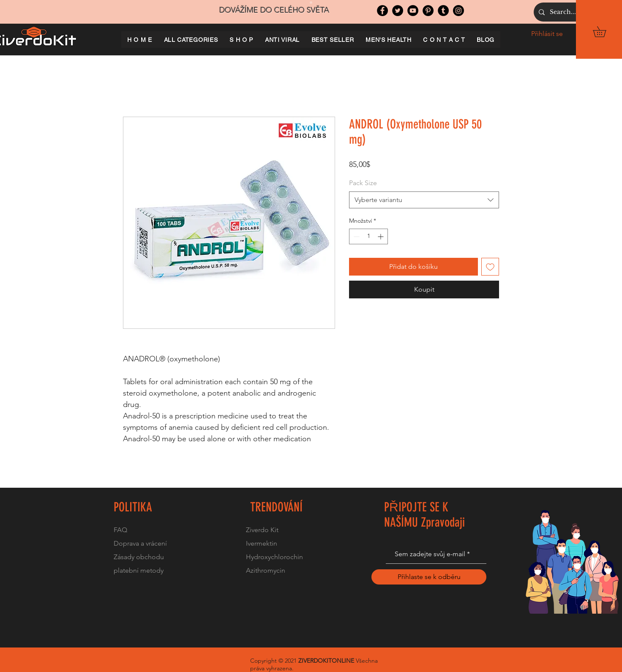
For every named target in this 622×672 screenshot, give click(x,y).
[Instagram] (458, 11)
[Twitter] (398, 11)
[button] (605, 32)
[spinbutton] (368, 236)
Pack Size (363, 183)
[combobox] (424, 200)
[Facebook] (382, 11)
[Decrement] (356, 236)
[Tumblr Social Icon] (443, 11)
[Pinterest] (428, 11)
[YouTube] (413, 11)
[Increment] (381, 236)
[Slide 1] (311, 3)
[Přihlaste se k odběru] (429, 577)
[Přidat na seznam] (490, 267)
